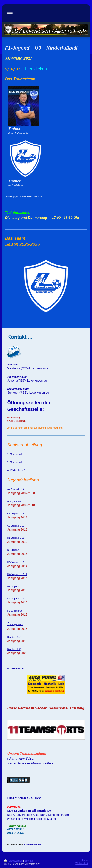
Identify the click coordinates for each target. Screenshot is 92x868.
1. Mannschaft (15, 454)
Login (85, 860)
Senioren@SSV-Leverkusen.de (28, 393)
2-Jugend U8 (15, 624)
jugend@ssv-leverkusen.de (28, 196)
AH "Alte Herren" (16, 470)
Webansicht (82, 863)
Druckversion (14, 861)
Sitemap (29, 861)
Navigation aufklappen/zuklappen (46, 12)
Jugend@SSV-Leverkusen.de (27, 381)
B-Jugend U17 (15, 501)
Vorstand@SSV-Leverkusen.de (28, 368)
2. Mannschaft (15, 462)
